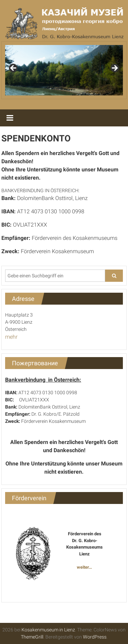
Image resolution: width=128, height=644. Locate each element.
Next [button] (114, 68)
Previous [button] (14, 68)
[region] (64, 70)
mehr (11, 337)
